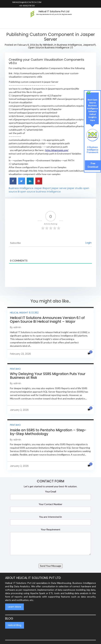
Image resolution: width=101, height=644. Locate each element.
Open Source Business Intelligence (49, 48)
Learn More (14, 607)
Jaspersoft (89, 45)
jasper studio (75, 188)
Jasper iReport (42, 188)
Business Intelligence (69, 45)
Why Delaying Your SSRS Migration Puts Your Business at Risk (48, 376)
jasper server (59, 188)
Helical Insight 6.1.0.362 (24, 313)
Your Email (51, 491)
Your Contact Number (50, 504)
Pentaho (15, 369)
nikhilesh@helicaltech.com (27, 2)
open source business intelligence (40, 192)
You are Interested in (50, 517)
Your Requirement (51, 529)
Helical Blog (15, 625)
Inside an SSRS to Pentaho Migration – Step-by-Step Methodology (48, 432)
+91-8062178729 (27, 6)
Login (88, 243)
